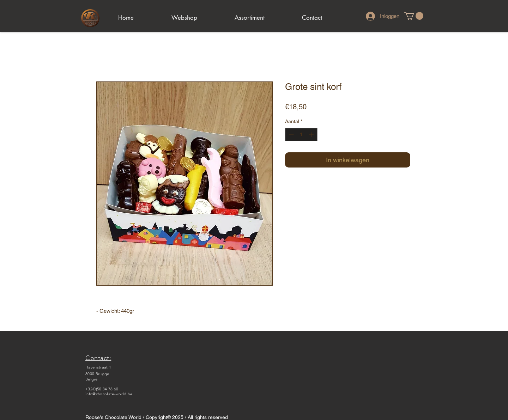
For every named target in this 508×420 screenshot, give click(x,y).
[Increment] (312, 135)
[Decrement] (291, 135)
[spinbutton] (301, 135)
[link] (414, 16)
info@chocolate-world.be (109, 394)
